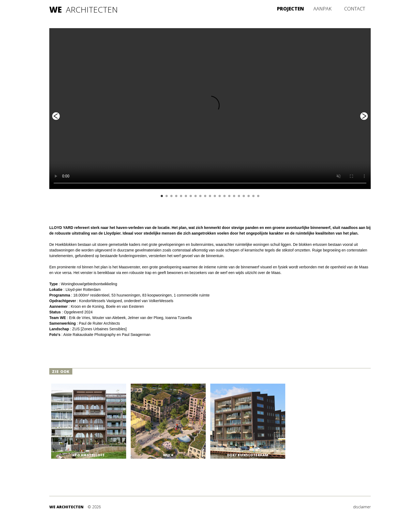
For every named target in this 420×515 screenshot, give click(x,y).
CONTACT (355, 9)
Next (364, 116)
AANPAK (322, 9)
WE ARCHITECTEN (66, 507)
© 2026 (94, 507)
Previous (56, 116)
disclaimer (362, 507)
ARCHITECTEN (92, 10)
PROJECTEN (290, 9)
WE (56, 10)
